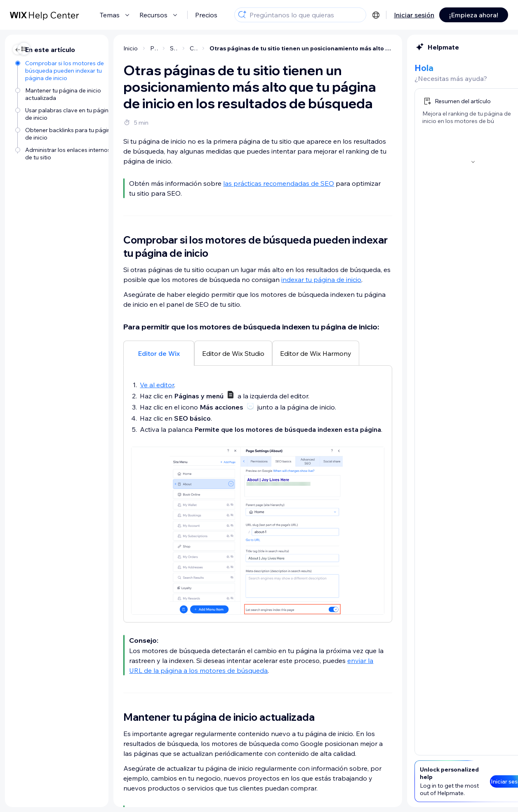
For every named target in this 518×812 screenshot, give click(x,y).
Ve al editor (90, 385)
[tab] (92, 353)
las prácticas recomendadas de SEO (211, 183)
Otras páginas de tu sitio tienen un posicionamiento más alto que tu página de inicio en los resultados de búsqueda (234, 48)
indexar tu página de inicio (254, 279)
